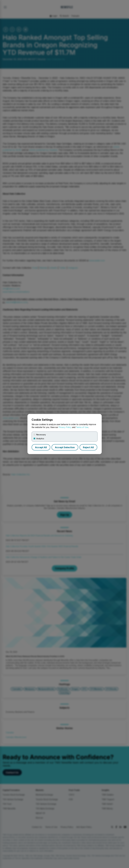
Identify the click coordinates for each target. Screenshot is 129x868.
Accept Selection (65, 447)
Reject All (88, 447)
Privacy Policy (65, 427)
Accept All (41, 447)
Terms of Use (82, 427)
